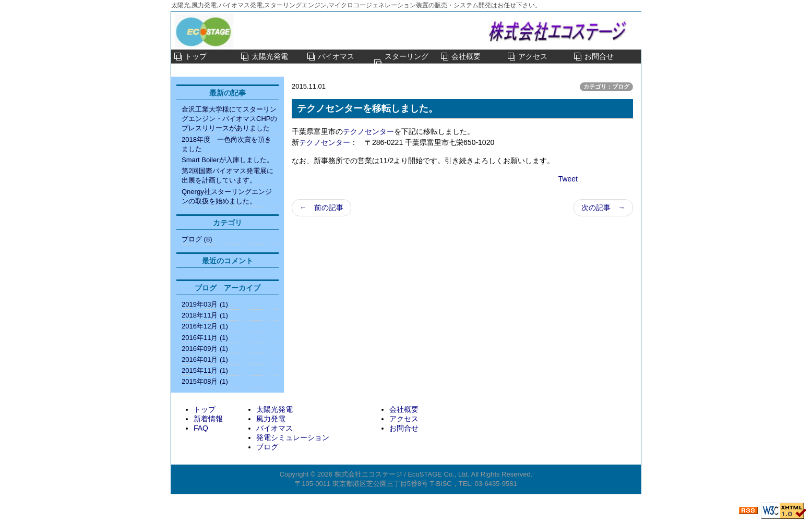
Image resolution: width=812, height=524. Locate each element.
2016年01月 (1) (205, 360)
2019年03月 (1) (205, 304)
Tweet (568, 179)
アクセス (533, 56)
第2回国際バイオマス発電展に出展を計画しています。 (228, 175)
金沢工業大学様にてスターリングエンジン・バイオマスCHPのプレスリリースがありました (229, 119)
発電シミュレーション (293, 437)
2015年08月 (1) (205, 381)
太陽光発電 (270, 56)
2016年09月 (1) (205, 349)
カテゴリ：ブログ (606, 87)
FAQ (201, 428)
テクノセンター (368, 131)
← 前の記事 (321, 208)
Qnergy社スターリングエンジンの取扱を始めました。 (227, 196)
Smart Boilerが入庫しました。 (228, 160)
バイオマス (336, 56)
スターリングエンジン (407, 63)
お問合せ (599, 56)
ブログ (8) (197, 239)
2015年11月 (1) (205, 370)
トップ (196, 56)
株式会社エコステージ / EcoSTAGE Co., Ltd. (402, 474)
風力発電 (271, 419)
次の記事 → (603, 208)
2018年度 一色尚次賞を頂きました (226, 144)
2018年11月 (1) (205, 315)
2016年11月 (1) (205, 338)
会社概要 (466, 56)
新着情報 (208, 419)
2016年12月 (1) (205, 326)
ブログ (267, 447)
